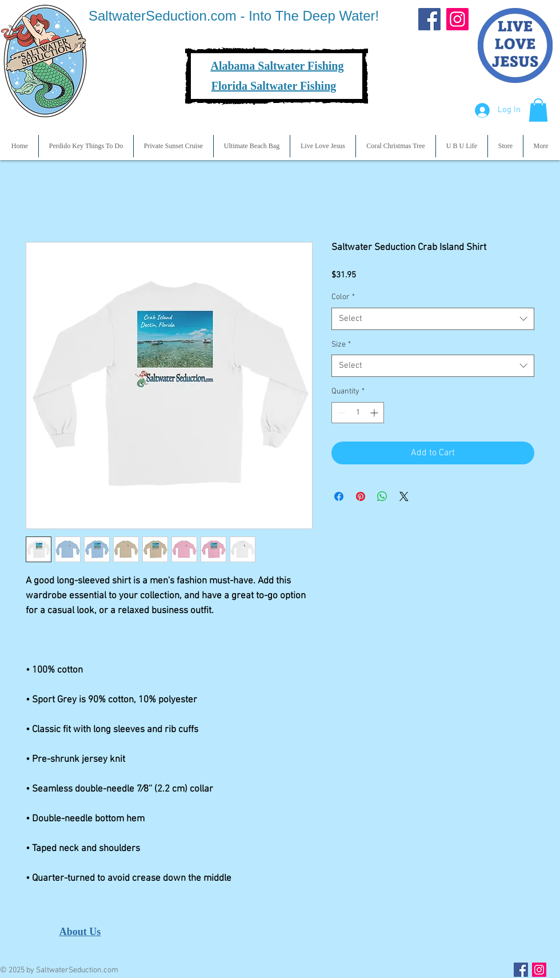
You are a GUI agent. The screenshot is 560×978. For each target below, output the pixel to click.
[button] (538, 110)
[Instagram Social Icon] (539, 970)
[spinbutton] (358, 413)
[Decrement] (340, 413)
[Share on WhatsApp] (382, 496)
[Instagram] (457, 19)
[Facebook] (429, 19)
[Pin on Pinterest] (361, 496)
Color (343, 297)
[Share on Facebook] (339, 496)
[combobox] (433, 319)
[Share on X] (404, 496)
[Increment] (375, 413)
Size (341, 345)
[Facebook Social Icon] (521, 970)
